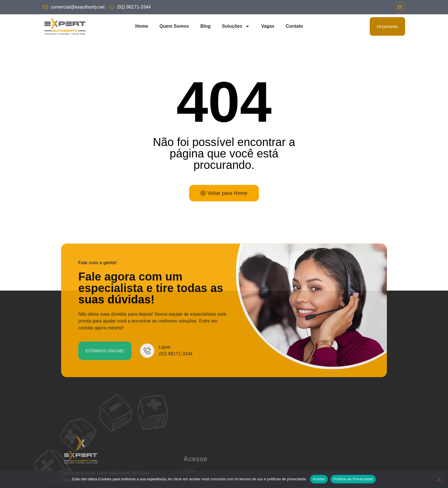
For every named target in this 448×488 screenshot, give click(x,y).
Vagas (268, 26)
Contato (294, 26)
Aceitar (319, 479)
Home (142, 26)
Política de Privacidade (353, 479)
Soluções (236, 26)
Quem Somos (174, 26)
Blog (205, 26)
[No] (439, 479)
